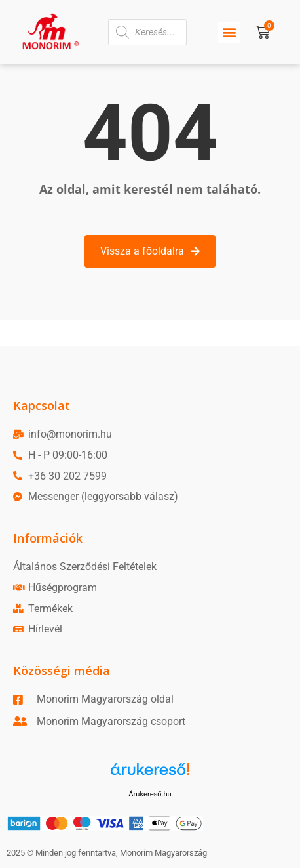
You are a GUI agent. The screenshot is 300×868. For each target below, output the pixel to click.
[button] (229, 32)
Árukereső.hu (150, 794)
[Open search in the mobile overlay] (147, 32)
